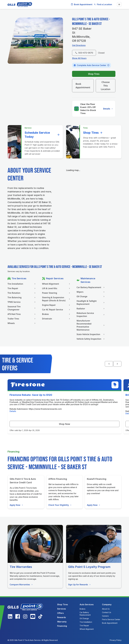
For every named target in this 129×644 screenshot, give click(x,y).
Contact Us (107, 612)
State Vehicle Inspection (91, 334)
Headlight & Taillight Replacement (91, 302)
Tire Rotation (22, 293)
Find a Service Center (111, 619)
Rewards (62, 617)
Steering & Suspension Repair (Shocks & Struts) (56, 299)
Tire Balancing (22, 297)
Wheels (22, 323)
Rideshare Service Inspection (91, 315)
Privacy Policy (116, 640)
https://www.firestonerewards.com (45, 409)
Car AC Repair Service (56, 310)
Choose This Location (106, 86)
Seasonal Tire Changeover (22, 308)
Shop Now (64, 424)
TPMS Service (22, 302)
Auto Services (87, 604)
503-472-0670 (84, 53)
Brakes (56, 314)
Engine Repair (56, 305)
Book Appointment (82, 4)
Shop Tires (94, 74)
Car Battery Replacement (91, 287)
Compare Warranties (21, 585)
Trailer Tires (22, 319)
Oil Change (91, 296)
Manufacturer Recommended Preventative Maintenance (91, 325)
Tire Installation (22, 284)
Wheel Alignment (56, 284)
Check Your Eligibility (60, 505)
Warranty (62, 622)
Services (62, 609)
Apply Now (17, 505)
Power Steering (56, 293)
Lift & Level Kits (56, 288)
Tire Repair (22, 288)
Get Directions (79, 45)
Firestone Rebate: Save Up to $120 (31, 395)
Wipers (91, 292)
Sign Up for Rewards (80, 585)
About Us (106, 609)
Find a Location (103, 4)
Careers (105, 616)
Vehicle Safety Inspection (91, 339)
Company (107, 604)
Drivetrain (56, 319)
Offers (60, 613)
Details (108, 109)
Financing (62, 626)
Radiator (91, 309)
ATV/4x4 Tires (22, 314)
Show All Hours (79, 58)
